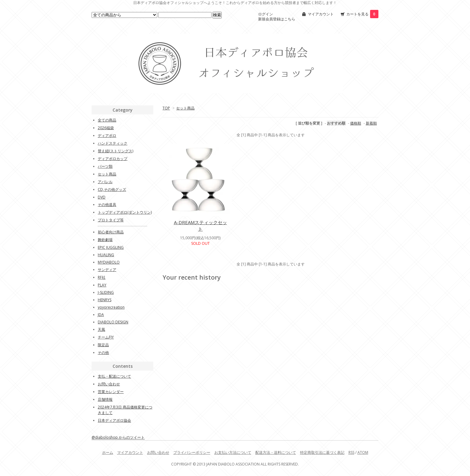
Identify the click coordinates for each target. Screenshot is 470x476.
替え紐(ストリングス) (115, 151)
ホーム (108, 452)
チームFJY (106, 337)
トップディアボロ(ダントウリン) (125, 212)
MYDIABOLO (109, 262)
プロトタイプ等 (111, 220)
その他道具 (107, 205)
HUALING (106, 255)
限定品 (103, 345)
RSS (351, 452)
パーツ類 (105, 166)
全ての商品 (107, 120)
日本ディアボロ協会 (114, 420)
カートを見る (362, 14)
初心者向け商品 (111, 232)
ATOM (363, 452)
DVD (102, 197)
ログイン (266, 14)
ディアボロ (107, 135)
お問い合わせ (109, 384)
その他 (103, 353)
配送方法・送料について (276, 452)
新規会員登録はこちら (277, 19)
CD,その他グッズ (112, 189)
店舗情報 (105, 399)
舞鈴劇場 (105, 240)
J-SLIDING (106, 292)
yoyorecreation (111, 307)
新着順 (371, 123)
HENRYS (105, 300)
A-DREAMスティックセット (200, 226)
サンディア (107, 270)
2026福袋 (106, 128)
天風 (101, 329)
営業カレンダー (111, 392)
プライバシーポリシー (192, 452)
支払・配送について (114, 376)
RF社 (102, 277)
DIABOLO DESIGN (113, 322)
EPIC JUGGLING (111, 247)
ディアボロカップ (113, 159)
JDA (101, 315)
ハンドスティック (113, 143)
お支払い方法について (233, 452)
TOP (166, 108)
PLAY (102, 285)
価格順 (356, 123)
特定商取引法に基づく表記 (322, 452)
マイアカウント (321, 14)
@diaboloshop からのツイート (118, 437)
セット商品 (185, 108)
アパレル (105, 182)
